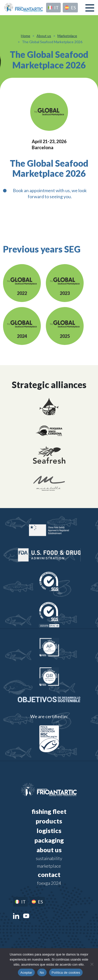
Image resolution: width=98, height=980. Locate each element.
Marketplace (67, 36)
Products (49, 821)
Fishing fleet (49, 811)
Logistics (49, 831)
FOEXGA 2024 (49, 883)
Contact (49, 874)
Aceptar (26, 973)
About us (44, 36)
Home (26, 36)
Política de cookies (66, 973)
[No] (92, 964)
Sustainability (49, 858)
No (42, 973)
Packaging (49, 840)
